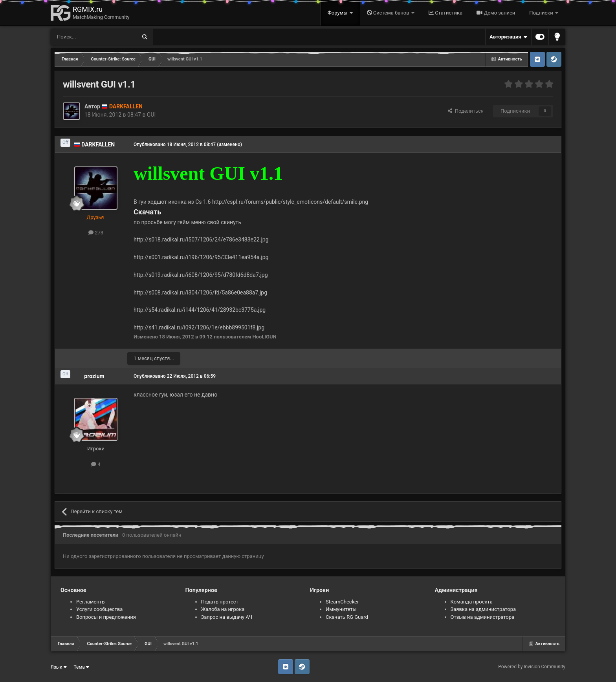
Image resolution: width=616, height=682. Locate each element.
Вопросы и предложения (106, 617)
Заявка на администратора (483, 609)
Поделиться (466, 111)
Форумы (338, 13)
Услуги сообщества (99, 609)
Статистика (445, 13)
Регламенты (91, 602)
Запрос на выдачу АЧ (227, 617)
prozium (94, 376)
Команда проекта (472, 602)
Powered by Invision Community (532, 667)
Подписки (542, 13)
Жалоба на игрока (223, 609)
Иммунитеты (341, 609)
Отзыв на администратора (483, 617)
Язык (59, 667)
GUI (151, 115)
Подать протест (220, 602)
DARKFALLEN (98, 144)
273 (96, 233)
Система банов (389, 13)
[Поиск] (76, 37)
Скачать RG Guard (347, 617)
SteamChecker (342, 602)
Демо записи (496, 13)
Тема (82, 667)
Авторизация (508, 37)
